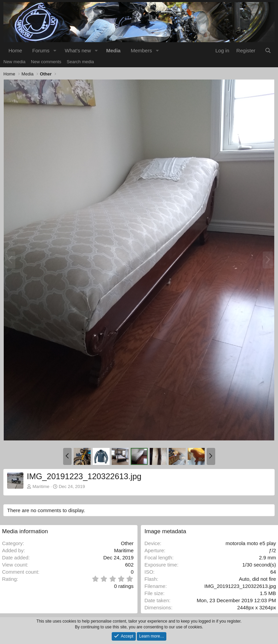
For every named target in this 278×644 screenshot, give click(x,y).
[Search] (268, 50)
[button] (55, 50)
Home (15, 50)
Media (114, 50)
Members (141, 50)
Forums (41, 50)
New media (14, 62)
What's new (78, 50)
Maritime (41, 486)
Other (127, 543)
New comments (46, 62)
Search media (80, 62)
